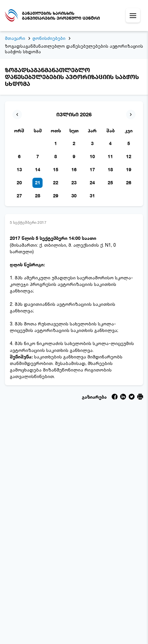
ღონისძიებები (49, 38)
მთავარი (15, 38)
